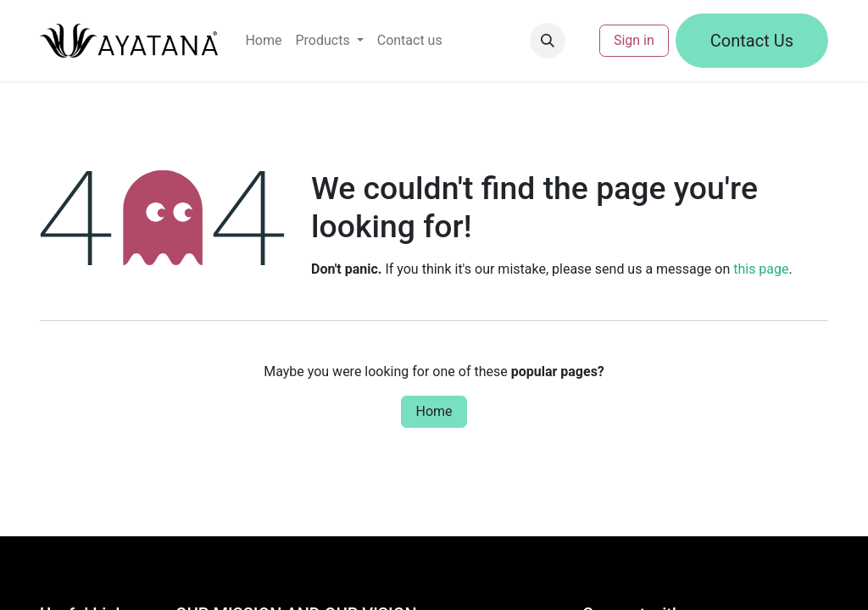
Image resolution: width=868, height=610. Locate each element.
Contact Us (752, 41)
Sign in (634, 40)
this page (761, 269)
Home (434, 411)
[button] (548, 41)
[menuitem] (263, 41)
